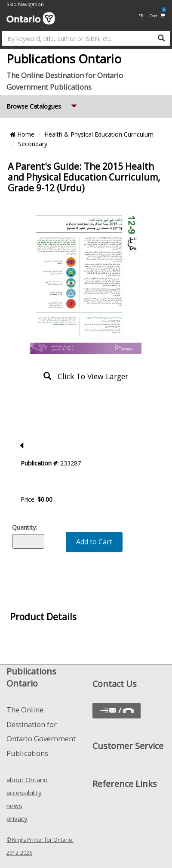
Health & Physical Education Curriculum (99, 134)
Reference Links (125, 784)
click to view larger (86, 376)
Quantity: (25, 527)
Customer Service (128, 746)
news (14, 806)
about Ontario (27, 780)
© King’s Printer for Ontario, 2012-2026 (40, 846)
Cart (158, 15)
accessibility (24, 793)
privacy (17, 818)
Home (22, 134)
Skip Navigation (25, 4)
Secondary (33, 144)
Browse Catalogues (43, 103)
